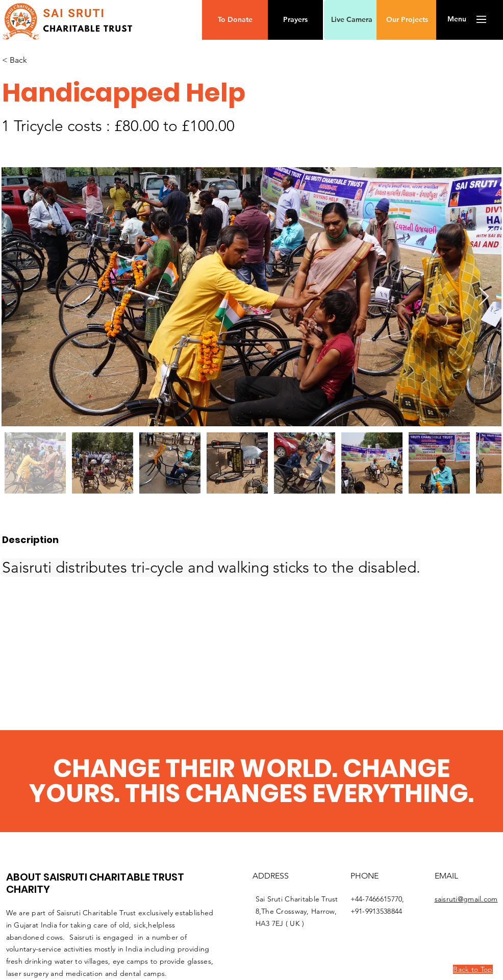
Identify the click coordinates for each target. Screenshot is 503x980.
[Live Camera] (351, 20)
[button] (235, 20)
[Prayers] (295, 20)
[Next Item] (484, 297)
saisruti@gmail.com (466, 899)
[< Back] (54, 60)
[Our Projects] (407, 20)
